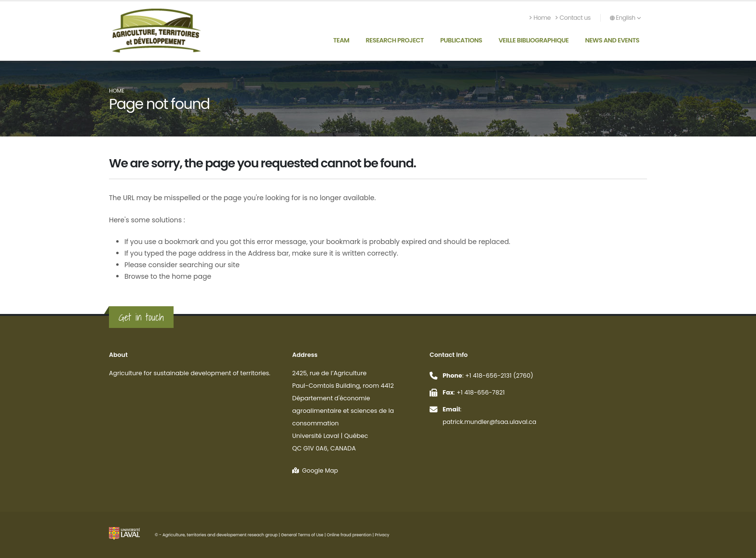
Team (341, 40)
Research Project (394, 40)
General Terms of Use (303, 535)
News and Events (612, 40)
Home (540, 18)
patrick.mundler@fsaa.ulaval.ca (491, 422)
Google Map (316, 470)
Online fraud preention (351, 535)
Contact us (573, 18)
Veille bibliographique (534, 40)
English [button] (625, 18)
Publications (461, 40)
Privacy (385, 535)
